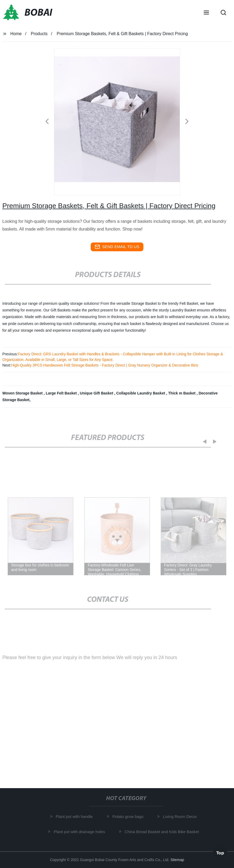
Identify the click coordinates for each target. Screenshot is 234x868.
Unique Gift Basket (97, 393)
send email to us (117, 247)
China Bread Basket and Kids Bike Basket (163, 832)
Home (16, 34)
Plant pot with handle (75, 816)
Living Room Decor (181, 816)
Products (39, 34)
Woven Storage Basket (23, 393)
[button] (206, 13)
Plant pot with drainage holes (80, 832)
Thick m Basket (183, 393)
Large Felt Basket (62, 393)
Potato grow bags (129, 816)
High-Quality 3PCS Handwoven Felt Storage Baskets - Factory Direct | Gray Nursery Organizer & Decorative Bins (105, 365)
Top (220, 852)
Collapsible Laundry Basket (141, 393)
